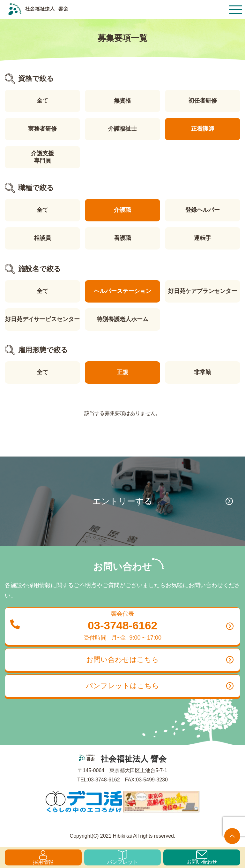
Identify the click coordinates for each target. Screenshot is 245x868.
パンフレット (122, 857)
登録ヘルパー (203, 210)
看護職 (122, 238)
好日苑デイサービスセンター (42, 319)
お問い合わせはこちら (160, 660)
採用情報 (43, 857)
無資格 (122, 101)
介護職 (122, 210)
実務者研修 (42, 129)
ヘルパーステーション (122, 291)
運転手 (203, 238)
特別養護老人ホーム (122, 319)
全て (42, 101)
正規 (122, 372)
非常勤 (203, 372)
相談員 (42, 238)
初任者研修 (203, 101)
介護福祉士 (122, 129)
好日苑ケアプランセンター (203, 291)
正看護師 (203, 129)
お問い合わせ (202, 857)
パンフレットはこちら (160, 686)
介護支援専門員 (42, 157)
